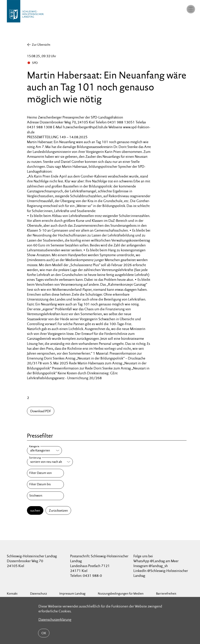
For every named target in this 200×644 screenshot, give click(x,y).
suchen (35, 510)
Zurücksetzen (58, 510)
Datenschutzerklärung (55, 619)
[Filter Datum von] (45, 473)
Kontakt (12, 594)
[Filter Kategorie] (44, 450)
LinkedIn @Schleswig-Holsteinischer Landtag (161, 573)
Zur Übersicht (41, 45)
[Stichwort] (45, 496)
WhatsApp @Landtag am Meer (156, 561)
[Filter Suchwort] (45, 496)
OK (44, 633)
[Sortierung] (50, 462)
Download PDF (41, 411)
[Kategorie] (44, 450)
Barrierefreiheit (166, 594)
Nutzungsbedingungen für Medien (121, 594)
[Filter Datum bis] (45, 484)
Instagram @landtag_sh (151, 566)
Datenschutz (38, 594)
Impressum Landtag (72, 594)
